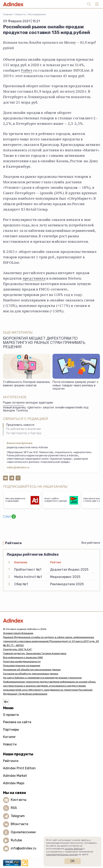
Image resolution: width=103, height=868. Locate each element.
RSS (14, 808)
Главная (8, 14)
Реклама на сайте (17, 722)
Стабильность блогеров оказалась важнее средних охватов (27, 384)
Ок (72, 861)
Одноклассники (23, 832)
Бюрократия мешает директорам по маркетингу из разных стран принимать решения (44, 343)
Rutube (16, 840)
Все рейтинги (91, 543)
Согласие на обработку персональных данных (31, 674)
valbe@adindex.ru (18, 468)
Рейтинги (11, 761)
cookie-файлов (74, 849)
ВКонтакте (19, 824)
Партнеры (11, 730)
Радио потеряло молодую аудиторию (28, 403)
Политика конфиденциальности (22, 661)
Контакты (19, 800)
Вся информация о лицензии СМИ (23, 657)
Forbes (27, 70)
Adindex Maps (14, 783)
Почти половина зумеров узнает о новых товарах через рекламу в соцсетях (75, 386)
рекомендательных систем (62, 854)
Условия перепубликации (18, 633)
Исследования (37, 14)
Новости (20, 14)
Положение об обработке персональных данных (32, 670)
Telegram (18, 816)
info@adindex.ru (24, 848)
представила (34, 278)
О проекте (11, 715)
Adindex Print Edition (19, 768)
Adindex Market (15, 776)
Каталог (9, 737)
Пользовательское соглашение (22, 666)
